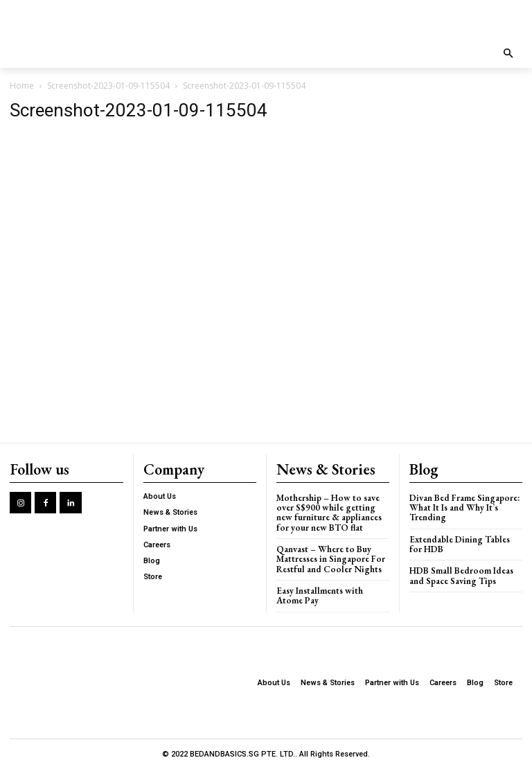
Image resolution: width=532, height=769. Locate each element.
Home (22, 86)
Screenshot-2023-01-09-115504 (108, 86)
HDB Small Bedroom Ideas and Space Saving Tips (461, 575)
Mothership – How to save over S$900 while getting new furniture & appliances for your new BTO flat (329, 513)
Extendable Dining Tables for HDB (460, 544)
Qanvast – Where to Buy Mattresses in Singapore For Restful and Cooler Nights (331, 559)
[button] (509, 54)
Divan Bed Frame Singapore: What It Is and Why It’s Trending (464, 508)
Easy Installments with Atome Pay (319, 595)
